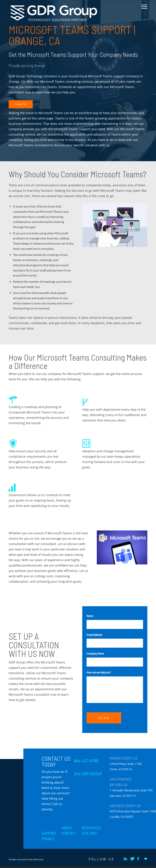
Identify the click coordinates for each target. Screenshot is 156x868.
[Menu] (143, 9)
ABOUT (67, 829)
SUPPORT (49, 834)
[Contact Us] (21, 104)
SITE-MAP (89, 834)
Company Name (95, 653)
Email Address (95, 635)
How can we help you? (99, 672)
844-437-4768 (86, 762)
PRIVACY (48, 840)
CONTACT (69, 834)
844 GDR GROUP (88, 775)
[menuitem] (143, 9)
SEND (104, 719)
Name (91, 616)
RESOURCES (91, 829)
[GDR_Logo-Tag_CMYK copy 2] (54, 13)
